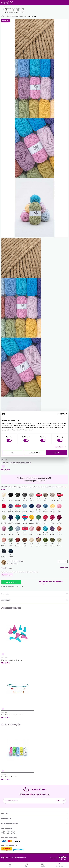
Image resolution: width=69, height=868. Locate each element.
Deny (13, 453)
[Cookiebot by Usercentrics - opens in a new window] (59, 414)
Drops (15, 16)
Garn (9, 16)
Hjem (3, 16)
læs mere (42, 584)
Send (58, 801)
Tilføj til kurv (11, 582)
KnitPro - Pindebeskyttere (12, 660)
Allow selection (34, 453)
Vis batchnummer (7, 575)
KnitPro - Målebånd (9, 777)
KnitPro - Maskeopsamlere (12, 715)
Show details (59, 447)
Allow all (56, 453)
